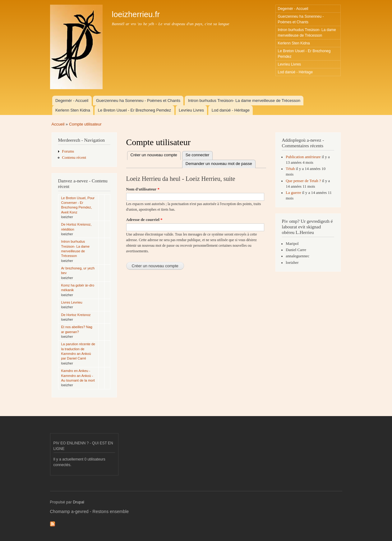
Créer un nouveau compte (156, 155)
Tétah (290, 169)
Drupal (78, 502)
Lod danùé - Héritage (295, 72)
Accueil (58, 124)
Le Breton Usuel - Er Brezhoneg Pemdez (304, 54)
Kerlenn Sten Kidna (294, 43)
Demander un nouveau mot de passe (219, 164)
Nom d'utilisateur (143, 189)
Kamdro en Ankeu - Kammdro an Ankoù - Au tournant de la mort (78, 376)
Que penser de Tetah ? (303, 181)
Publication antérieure (303, 157)
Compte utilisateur (85, 124)
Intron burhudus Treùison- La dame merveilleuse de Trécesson (307, 33)
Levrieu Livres (290, 64)
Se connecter (198, 155)
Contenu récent (74, 158)
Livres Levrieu (72, 302)
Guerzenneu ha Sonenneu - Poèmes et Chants (301, 19)
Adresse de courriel (144, 220)
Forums (68, 151)
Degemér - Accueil (293, 9)
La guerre (293, 193)
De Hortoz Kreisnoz (76, 315)
